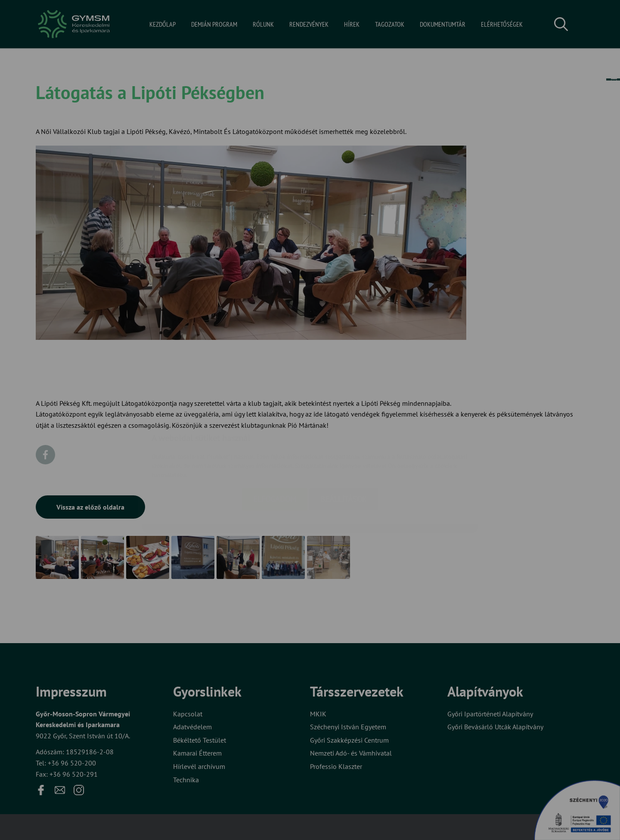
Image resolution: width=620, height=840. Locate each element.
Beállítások (344, 448)
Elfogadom (275, 448)
